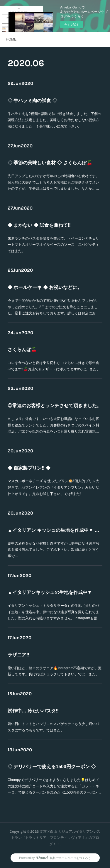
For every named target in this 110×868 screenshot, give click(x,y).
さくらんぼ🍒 (36, 350)
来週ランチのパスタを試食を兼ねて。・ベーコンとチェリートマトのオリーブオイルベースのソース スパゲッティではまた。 (54, 238)
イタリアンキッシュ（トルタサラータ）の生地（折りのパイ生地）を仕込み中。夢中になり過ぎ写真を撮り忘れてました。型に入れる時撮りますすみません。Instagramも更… (54, 606)
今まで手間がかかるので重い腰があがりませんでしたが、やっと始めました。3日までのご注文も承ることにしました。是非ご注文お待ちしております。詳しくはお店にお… (54, 301)
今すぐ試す (72, 25)
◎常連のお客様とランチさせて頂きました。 (55, 407)
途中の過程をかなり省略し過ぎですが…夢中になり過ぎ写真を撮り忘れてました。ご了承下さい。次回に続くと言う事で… (54, 543)
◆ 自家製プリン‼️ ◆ (40, 470)
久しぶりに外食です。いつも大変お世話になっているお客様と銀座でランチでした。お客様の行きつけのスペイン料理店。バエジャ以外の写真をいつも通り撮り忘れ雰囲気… (54, 419)
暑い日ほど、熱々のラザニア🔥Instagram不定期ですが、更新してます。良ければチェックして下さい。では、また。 (55, 665)
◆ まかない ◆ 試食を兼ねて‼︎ (46, 227)
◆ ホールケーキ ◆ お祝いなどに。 (49, 289)
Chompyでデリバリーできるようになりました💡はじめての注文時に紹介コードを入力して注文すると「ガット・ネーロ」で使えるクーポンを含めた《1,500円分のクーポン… (55, 780)
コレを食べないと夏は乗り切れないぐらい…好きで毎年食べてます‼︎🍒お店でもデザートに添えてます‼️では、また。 (54, 360)
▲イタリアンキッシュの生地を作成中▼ (52, 594)
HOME (11, 39)
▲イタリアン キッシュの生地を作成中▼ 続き (55, 532)
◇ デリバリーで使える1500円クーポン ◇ (53, 768)
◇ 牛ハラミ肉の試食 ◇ (42, 103)
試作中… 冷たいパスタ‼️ (42, 711)
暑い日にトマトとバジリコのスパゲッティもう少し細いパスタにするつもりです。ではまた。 (54, 721)
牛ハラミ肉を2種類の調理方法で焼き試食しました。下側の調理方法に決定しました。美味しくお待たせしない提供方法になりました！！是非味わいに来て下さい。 (55, 115)
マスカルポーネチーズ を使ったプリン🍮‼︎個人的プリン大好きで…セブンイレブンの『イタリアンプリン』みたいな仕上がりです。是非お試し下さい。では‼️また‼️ (54, 481)
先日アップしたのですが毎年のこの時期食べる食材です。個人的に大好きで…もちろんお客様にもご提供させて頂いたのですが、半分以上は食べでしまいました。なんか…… (54, 176)
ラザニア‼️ (33, 655)
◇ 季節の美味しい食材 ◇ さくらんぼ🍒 (52, 165)
